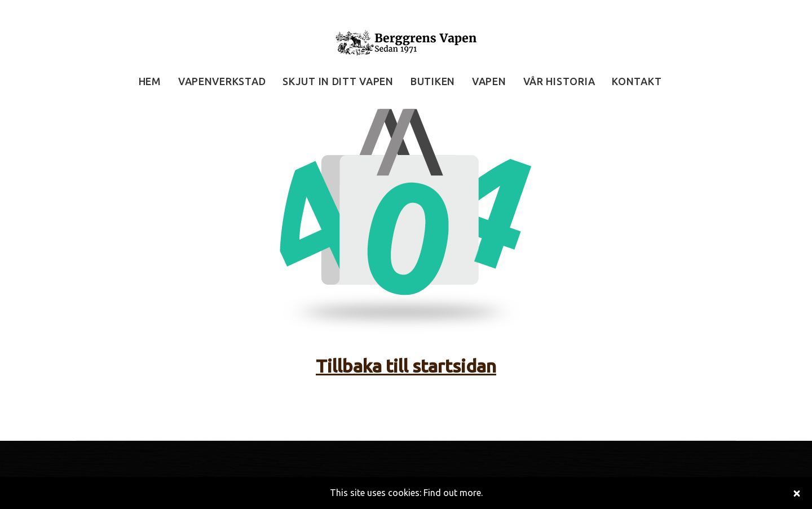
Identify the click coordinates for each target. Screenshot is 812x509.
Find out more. (453, 493)
